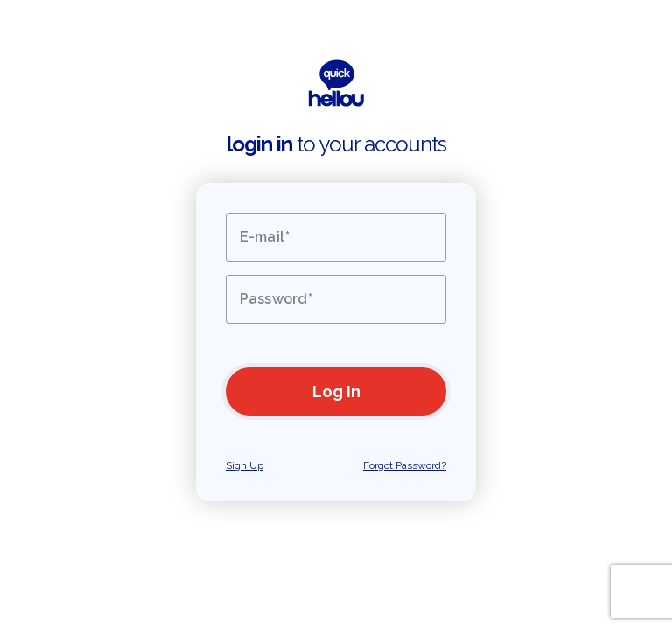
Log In (336, 392)
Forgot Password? (405, 465)
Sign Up (245, 465)
